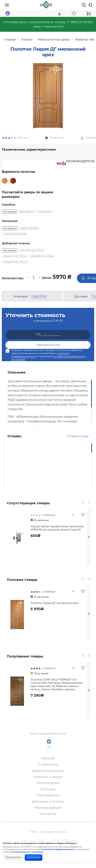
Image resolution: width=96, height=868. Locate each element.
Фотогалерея (48, 793)
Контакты (48, 824)
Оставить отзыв (78, 447)
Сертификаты (48, 806)
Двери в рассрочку (48, 781)
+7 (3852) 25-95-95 (78, 22)
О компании (48, 775)
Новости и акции (48, 787)
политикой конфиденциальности (58, 849)
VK (49, 754)
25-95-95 (57, 331)
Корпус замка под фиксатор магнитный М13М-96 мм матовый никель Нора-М (57, 538)
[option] (48, 102)
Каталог (48, 769)
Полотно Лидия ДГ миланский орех (55, 613)
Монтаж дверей (48, 818)
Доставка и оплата (48, 812)
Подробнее (39, 306)
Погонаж (48, 800)
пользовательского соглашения (27, 852)
